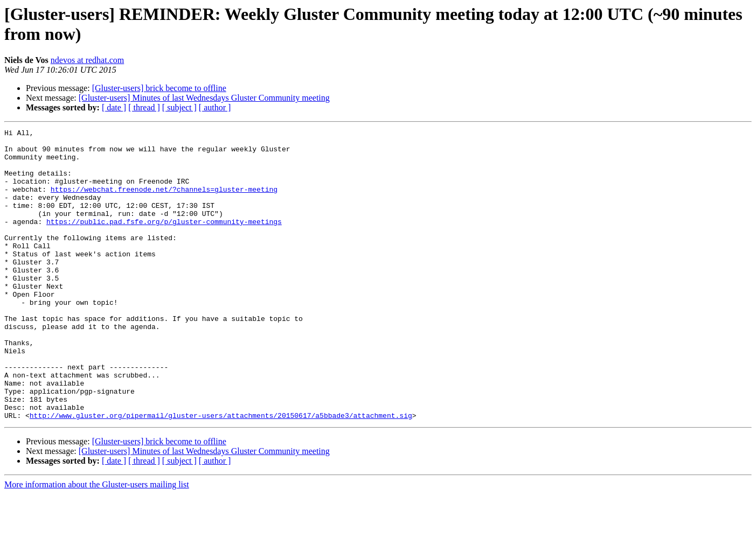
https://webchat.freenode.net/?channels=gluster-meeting (164, 202)
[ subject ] (179, 107)
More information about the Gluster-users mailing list (97, 543)
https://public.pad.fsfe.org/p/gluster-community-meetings (164, 241)
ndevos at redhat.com (87, 60)
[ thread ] (144, 107)
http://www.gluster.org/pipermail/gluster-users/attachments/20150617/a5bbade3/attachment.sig (221, 473)
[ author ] (215, 107)
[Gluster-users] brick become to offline (159, 88)
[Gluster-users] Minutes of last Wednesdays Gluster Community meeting (204, 98)
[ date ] (114, 107)
